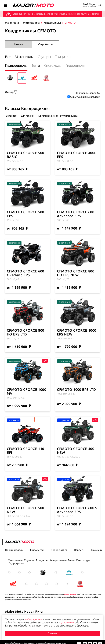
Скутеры (44, 57)
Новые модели (14, 550)
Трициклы (63, 57)
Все (8, 57)
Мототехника (31, 23)
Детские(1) (12, 116)
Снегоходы (53, 65)
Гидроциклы (75, 65)
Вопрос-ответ (59, 550)
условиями (68, 622)
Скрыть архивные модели (85, 97)
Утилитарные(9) (69, 116)
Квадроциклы (52, 23)
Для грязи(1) (28, 116)
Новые (19, 44)
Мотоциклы (24, 57)
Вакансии (97, 550)
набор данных (70, 594)
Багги (36, 65)
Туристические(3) (47, 116)
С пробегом (46, 44)
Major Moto (12, 23)
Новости (79, 550)
